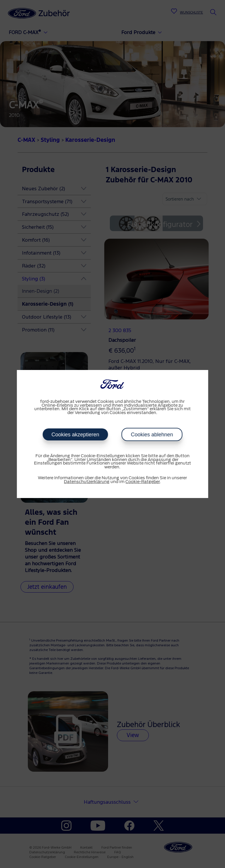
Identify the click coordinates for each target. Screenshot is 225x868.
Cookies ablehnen (152, 435)
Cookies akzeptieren (75, 435)
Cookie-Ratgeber (143, 482)
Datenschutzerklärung (87, 482)
